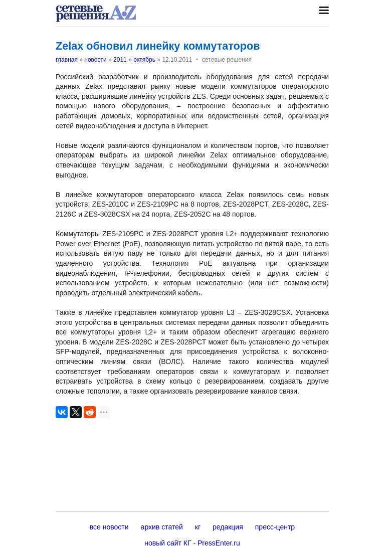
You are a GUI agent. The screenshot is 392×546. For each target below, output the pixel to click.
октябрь (144, 60)
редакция (228, 527)
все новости (109, 527)
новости (95, 60)
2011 (120, 60)
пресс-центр (275, 527)
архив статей (162, 527)
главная (67, 60)
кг (198, 527)
